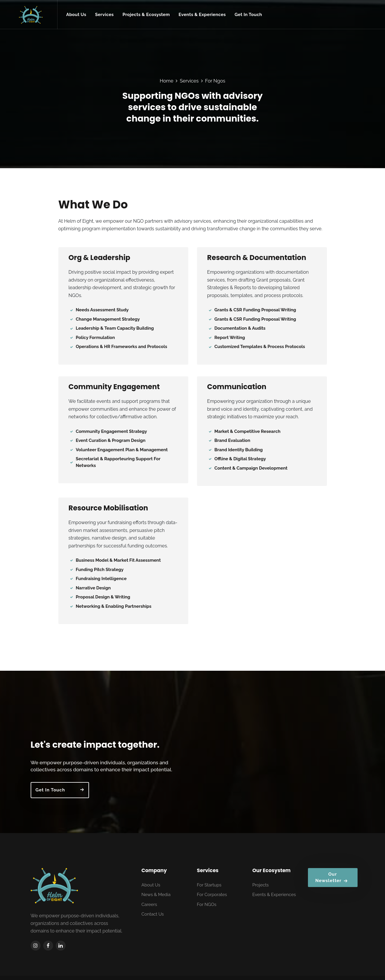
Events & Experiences (274, 895)
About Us (151, 885)
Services (189, 81)
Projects (261, 885)
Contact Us (153, 914)
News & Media (156, 895)
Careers (149, 905)
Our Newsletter (331, 878)
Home (167, 81)
